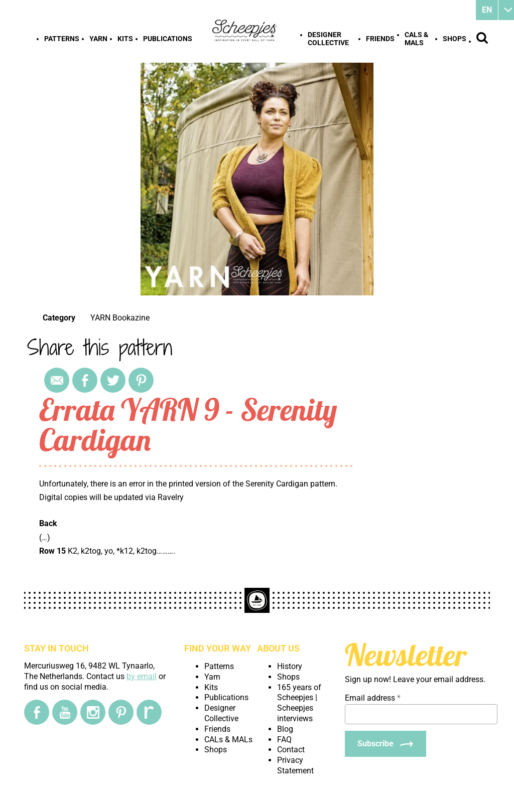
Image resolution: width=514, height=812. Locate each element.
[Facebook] (37, 712)
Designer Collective (328, 39)
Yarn (98, 39)
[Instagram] (93, 712)
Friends (380, 39)
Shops (455, 39)
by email (142, 676)
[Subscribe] (385, 744)
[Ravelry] (149, 712)
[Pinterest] (121, 712)
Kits (125, 39)
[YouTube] (65, 712)
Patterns (62, 39)
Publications (168, 39)
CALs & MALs (416, 39)
